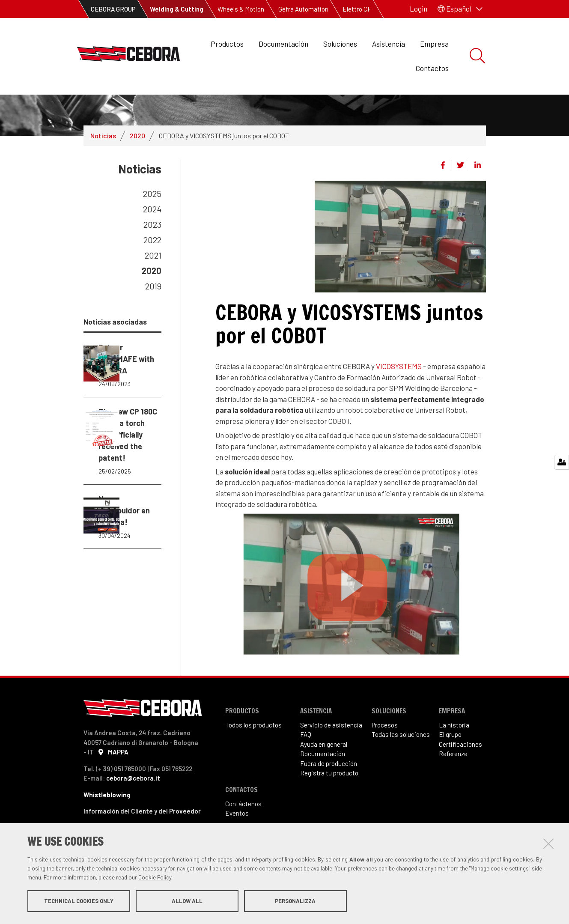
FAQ (306, 769)
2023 (152, 259)
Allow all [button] (187, 902)
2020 (137, 171)
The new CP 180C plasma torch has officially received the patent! (123, 517)
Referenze (453, 789)
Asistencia (389, 44)
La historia (454, 760)
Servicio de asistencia (331, 760)
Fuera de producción (329, 799)
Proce (380, 760)
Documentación (283, 44)
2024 (152, 244)
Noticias (103, 171)
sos (393, 760)
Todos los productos (253, 760)
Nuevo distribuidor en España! (123, 625)
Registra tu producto (329, 808)
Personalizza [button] (295, 902)
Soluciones (340, 44)
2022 (152, 275)
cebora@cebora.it (133, 813)
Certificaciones (460, 779)
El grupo (450, 769)
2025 (152, 229)
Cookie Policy (155, 878)
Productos (227, 44)
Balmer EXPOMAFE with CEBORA (123, 410)
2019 (153, 321)
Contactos (432, 68)
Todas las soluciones (401, 769)
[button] (460, 9)
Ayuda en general (324, 779)
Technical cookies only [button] (79, 902)
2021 (153, 290)
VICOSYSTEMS (399, 401)
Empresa (434, 44)
